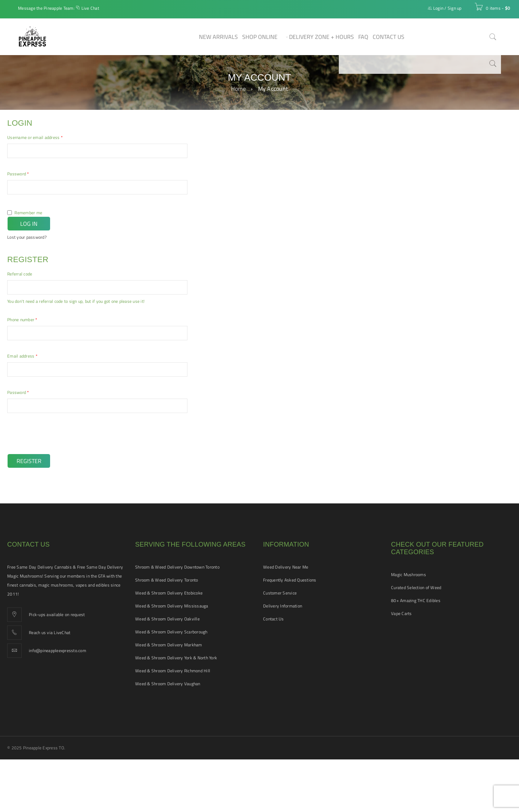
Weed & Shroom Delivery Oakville (167, 619)
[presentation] (57, 438)
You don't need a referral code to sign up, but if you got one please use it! (76, 301)
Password (18, 174)
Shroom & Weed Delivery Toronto (167, 580)
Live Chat (90, 8)
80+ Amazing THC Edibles (416, 600)
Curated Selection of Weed (416, 587)
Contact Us (274, 619)
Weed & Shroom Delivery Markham (169, 645)
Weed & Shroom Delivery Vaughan (168, 684)
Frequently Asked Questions (290, 580)
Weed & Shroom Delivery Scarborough (171, 632)
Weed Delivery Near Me (286, 567)
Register (29, 461)
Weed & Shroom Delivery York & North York (176, 658)
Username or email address (35, 138)
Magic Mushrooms (409, 575)
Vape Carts (402, 613)
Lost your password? (27, 237)
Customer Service (280, 593)
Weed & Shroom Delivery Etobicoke (169, 593)
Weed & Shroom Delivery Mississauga (172, 606)
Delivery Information (283, 606)
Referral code (20, 274)
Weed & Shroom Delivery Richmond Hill (173, 671)
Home (238, 89)
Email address (22, 356)
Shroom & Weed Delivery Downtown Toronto (177, 567)
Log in (29, 224)
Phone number (22, 320)
